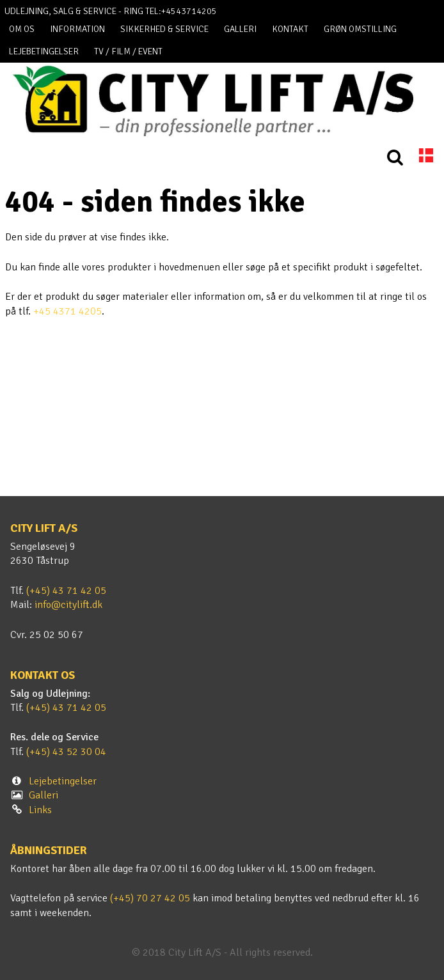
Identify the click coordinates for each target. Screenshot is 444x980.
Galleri (240, 29)
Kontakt (290, 29)
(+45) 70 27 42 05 (150, 898)
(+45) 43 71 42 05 (66, 591)
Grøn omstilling (360, 29)
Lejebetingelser (44, 51)
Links (40, 810)
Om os (22, 29)
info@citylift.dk (68, 605)
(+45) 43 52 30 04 (66, 752)
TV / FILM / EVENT (128, 51)
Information (77, 29)
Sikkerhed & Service (164, 29)
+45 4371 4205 (67, 311)
